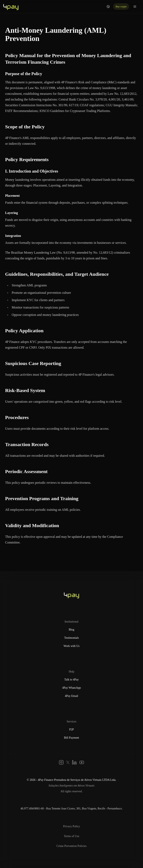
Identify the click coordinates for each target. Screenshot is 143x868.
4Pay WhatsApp (71, 688)
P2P (72, 730)
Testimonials (71, 638)
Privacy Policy (71, 826)
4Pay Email (72, 696)
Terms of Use (71, 836)
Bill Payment (71, 738)
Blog (71, 630)
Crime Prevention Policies (72, 846)
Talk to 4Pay (72, 680)
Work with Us (71, 646)
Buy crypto (121, 7)
